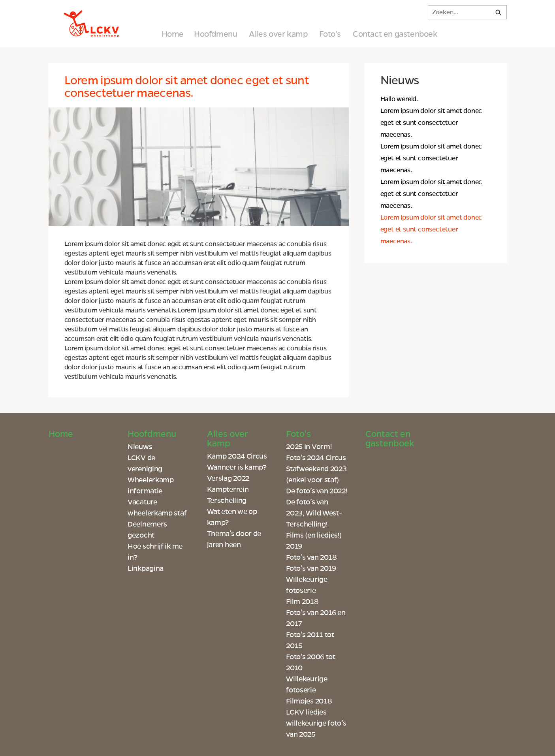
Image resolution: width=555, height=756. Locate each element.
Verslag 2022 (228, 478)
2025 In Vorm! (309, 447)
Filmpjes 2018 (309, 701)
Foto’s (330, 34)
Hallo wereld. (399, 99)
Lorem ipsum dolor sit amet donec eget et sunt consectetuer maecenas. (431, 123)
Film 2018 (302, 602)
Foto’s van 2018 (311, 557)
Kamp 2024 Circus (237, 456)
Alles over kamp (278, 34)
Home (173, 34)
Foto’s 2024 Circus (316, 458)
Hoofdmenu (215, 34)
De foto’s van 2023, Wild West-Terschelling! (314, 513)
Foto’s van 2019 (311, 568)
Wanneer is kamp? (237, 467)
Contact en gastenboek (395, 34)
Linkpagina (146, 568)
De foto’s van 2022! (316, 491)
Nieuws (140, 447)
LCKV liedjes (306, 712)
